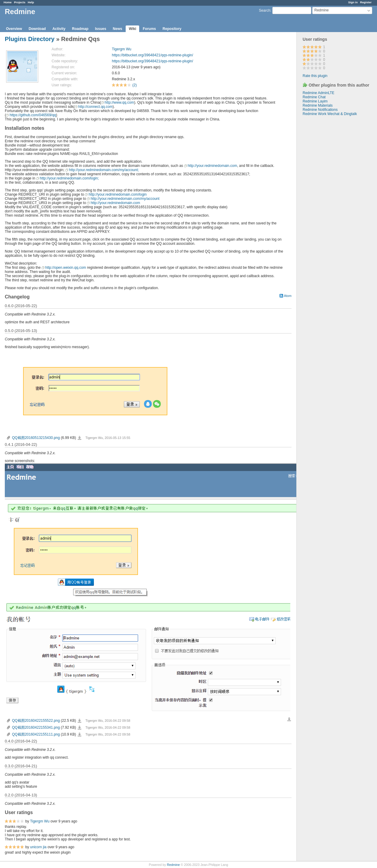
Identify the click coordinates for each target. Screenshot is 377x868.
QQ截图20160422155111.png (36, 734)
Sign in (353, 2)
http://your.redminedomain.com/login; (69, 178)
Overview (14, 29)
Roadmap (80, 29)
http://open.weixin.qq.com (66, 268)
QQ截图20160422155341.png (36, 727)
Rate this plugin (315, 76)
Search (265, 10)
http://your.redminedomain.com (212, 166)
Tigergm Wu (122, 49)
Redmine (173, 865)
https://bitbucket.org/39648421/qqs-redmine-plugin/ (153, 55)
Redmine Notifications (320, 110)
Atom (288, 296)
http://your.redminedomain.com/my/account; (104, 170)
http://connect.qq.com (96, 107)
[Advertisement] (327, 210)
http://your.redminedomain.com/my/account (125, 199)
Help (31, 2)
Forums (149, 29)
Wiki (132, 29)
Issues (101, 29)
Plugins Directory (30, 39)
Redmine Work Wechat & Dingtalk (330, 114)
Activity (59, 29)
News (117, 29)
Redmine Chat (314, 97)
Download (37, 29)
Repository (172, 29)
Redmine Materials (318, 105)
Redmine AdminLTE (319, 93)
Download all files (289, 719)
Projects (20, 2)
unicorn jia (38, 847)
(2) (135, 85)
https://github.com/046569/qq (33, 115)
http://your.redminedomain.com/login (117, 194)
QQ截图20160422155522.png (36, 721)
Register (366, 2)
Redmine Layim (315, 101)
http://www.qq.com (119, 102)
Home (8, 2)
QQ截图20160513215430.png (36, 438)
